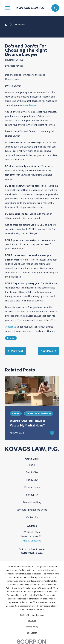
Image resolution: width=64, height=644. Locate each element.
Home (32, 465)
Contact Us (32, 517)
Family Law (32, 480)
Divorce (11, 338)
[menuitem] (32, 621)
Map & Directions (32, 541)
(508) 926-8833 (32, 553)
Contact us (11, 327)
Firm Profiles (32, 472)
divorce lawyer (29, 105)
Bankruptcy (32, 495)
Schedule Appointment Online (32, 510)
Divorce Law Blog (32, 502)
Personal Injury (32, 487)
